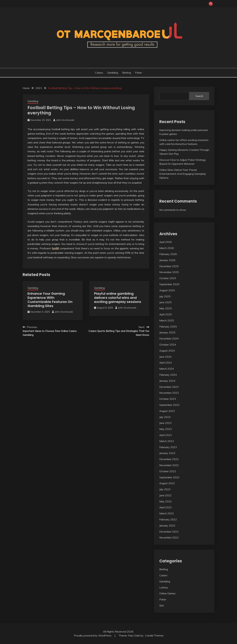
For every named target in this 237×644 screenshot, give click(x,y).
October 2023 (168, 399)
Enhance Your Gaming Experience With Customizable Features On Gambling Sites (50, 300)
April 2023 (166, 435)
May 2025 (166, 308)
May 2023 (166, 429)
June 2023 (165, 423)
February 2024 (168, 375)
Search (199, 96)
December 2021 (169, 532)
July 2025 (165, 296)
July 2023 (165, 417)
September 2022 (169, 477)
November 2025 (169, 272)
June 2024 (165, 357)
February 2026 (168, 254)
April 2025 (166, 314)
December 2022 (169, 459)
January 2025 (167, 332)
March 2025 (167, 320)
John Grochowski (65, 120)
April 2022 (166, 507)
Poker (138, 73)
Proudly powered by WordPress (93, 635)
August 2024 (167, 351)
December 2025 (169, 266)
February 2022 (168, 519)
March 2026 (167, 248)
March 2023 (167, 441)
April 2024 (166, 363)
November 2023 (169, 393)
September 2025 (169, 284)
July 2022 (165, 489)
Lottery (164, 587)
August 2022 (167, 483)
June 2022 (165, 495)
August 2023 (167, 411)
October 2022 (168, 471)
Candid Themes (154, 635)
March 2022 (167, 513)
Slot (162, 605)
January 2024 (167, 381)
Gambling (113, 73)
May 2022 (166, 501)
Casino (99, 73)
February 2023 (168, 447)
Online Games (167, 593)
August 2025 (167, 290)
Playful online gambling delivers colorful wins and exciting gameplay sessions (118, 298)
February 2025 (168, 327)
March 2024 (167, 369)
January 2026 (167, 260)
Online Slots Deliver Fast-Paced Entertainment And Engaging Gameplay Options (183, 174)
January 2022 (167, 525)
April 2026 (166, 242)
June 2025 (165, 302)
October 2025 (168, 278)
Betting (127, 73)
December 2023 (169, 387)
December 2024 (169, 338)
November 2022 (169, 465)
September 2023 (169, 405)
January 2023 (167, 453)
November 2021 (169, 537)
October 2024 (168, 345)
